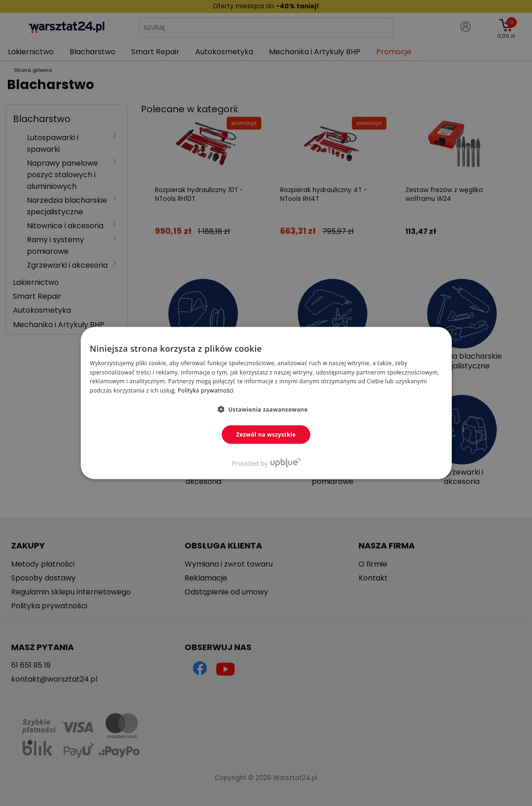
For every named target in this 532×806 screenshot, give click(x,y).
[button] (266, 409)
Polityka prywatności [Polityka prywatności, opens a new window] (205, 390)
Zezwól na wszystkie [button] (266, 435)
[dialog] (266, 403)
